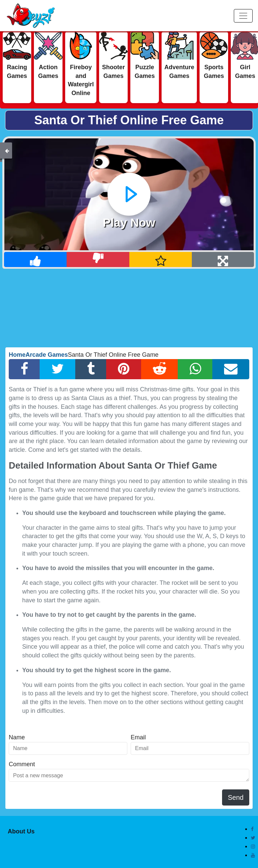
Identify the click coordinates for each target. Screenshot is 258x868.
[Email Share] (231, 369)
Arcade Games (47, 355)
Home (17, 355)
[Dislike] (98, 259)
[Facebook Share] (24, 369)
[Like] (35, 259)
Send (236, 797)
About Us (21, 831)
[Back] (7, 150)
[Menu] (243, 16)
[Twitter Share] (58, 369)
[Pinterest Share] (124, 369)
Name (17, 737)
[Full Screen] (223, 259)
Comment (22, 764)
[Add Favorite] (161, 259)
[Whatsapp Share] (195, 369)
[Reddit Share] (160, 369)
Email (138, 737)
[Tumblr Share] (91, 369)
